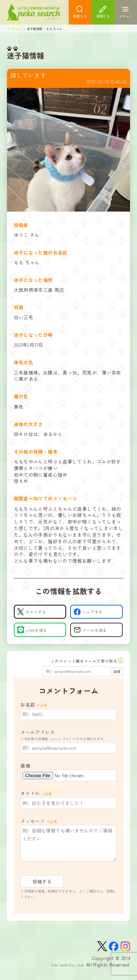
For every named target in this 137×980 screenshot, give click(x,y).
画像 (25, 772)
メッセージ (39, 828)
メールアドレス (68, 742)
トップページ (16, 31)
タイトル (36, 800)
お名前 (34, 711)
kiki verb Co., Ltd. (65, 973)
